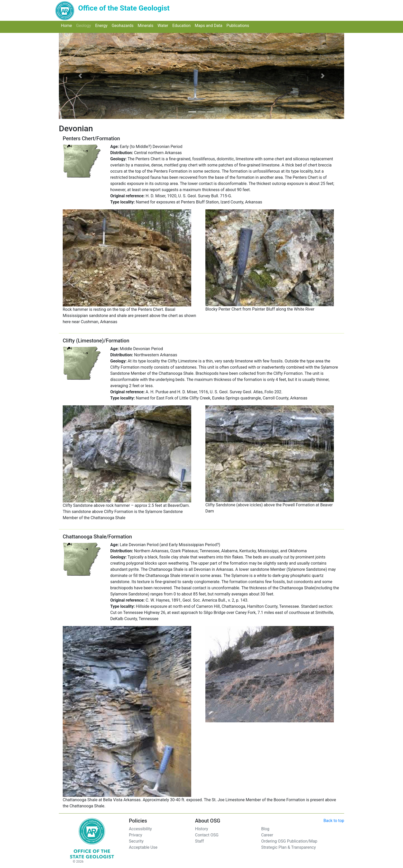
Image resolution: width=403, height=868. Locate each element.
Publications (239, 25)
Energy (102, 25)
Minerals (147, 25)
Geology (85, 25)
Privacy (135, 835)
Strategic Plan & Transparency (288, 847)
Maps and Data (209, 25)
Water (164, 25)
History (202, 829)
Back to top (334, 821)
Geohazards (123, 25)
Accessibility (140, 829)
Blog (265, 829)
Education (183, 25)
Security (136, 841)
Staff (200, 841)
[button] (80, 76)
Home (67, 25)
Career (267, 835)
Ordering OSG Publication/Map (289, 841)
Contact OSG (207, 835)
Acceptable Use (143, 847)
